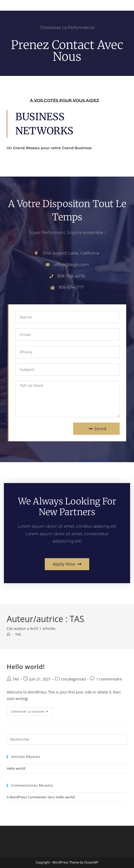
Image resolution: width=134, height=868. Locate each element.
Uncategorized (73, 679)
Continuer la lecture (32, 710)
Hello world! (26, 667)
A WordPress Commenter (27, 797)
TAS (18, 634)
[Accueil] (8, 634)
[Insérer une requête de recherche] (67, 739)
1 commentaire (109, 679)
